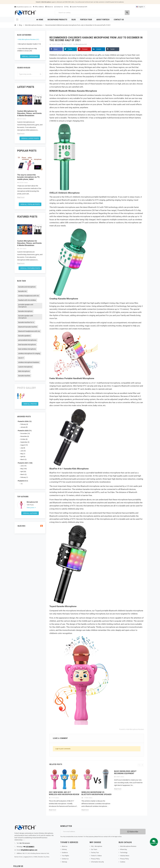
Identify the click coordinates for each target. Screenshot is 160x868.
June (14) (23, 466)
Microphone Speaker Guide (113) (30, 44)
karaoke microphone (25, 311)
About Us (49, 7)
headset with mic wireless (27, 300)
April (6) (23, 457)
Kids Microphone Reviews (135, 729)
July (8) (23, 448)
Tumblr (112, 49)
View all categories (30, 56)
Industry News (125, 856)
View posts (31, 508)
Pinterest (85, 49)
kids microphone (24, 371)
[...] (24, 840)
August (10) (24, 445)
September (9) (25, 442)
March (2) (23, 459)
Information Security (97, 862)
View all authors (30, 513)
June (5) (23, 451)
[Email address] (90, 832)
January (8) (24, 427)
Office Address (38, 7)
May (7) (23, 454)
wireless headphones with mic (29, 296)
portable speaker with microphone (26, 306)
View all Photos (30, 404)
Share (56, 49)
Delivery (64, 849)
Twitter (70, 49)
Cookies (123, 862)
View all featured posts (30, 268)
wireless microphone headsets (29, 362)
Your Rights (65, 856)
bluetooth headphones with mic (29, 331)
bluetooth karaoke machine (28, 327)
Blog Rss (30, 526)
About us (65, 846)
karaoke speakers (24, 336)
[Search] (92, 13)
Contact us (65, 859)
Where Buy (123, 849)
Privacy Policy (95, 859)
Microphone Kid (32, 502)
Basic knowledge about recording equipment (125, 772)
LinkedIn (99, 49)
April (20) (23, 472)
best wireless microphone (27, 349)
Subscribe (133, 832)
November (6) (25, 436)
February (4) (24, 424)
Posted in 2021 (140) (25, 463)
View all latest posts (30, 138)
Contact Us (59, 7)
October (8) (24, 439)
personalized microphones (27, 340)
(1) (21, 484)
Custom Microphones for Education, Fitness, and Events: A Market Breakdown (30, 113)
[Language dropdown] (140, 7)
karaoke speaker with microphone (26, 317)
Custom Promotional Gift (78, 7)
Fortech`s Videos (96, 856)
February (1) (24, 477)
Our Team (94, 849)
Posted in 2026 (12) (25, 421)
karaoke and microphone (27, 287)
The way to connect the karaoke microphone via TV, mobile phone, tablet (28, 177)
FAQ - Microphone (97, 846)
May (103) (24, 469)
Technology (124, 853)
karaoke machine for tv (26, 322)
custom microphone (25, 367)
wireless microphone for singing (29, 353)
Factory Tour (95, 853)
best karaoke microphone (27, 345)
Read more (21, 134)
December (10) (25, 433)
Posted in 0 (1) (23, 481)
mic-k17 (21, 358)
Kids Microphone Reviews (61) (29, 39)
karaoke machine (24, 376)
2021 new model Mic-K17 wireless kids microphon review (64, 793)
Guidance (65, 853)
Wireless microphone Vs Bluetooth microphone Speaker (96, 793)
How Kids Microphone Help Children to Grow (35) (27, 50)
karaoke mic (22, 291)
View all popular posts (30, 204)
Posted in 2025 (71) (25, 431)
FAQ (66, 7)
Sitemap (64, 862)
